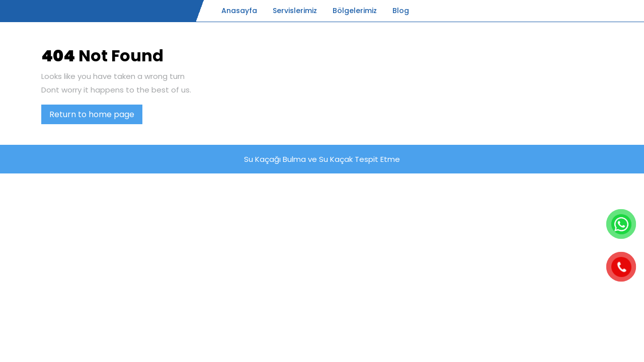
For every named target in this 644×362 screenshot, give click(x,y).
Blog (401, 11)
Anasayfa (239, 11)
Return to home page (96, 116)
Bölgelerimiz (355, 11)
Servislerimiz (295, 11)
